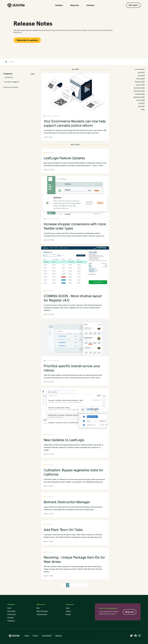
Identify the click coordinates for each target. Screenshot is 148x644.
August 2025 (140, 100)
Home (9, 608)
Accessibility (47, 636)
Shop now (130, 612)
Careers (68, 611)
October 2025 (140, 94)
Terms (27, 636)
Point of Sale (11, 611)
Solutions (59, 5)
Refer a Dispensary (42, 611)
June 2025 (141, 106)
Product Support (42, 614)
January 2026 (140, 85)
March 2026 (141, 79)
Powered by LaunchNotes (11, 87)
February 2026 (140, 82)
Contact (68, 614)
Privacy (36, 636)
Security (58, 636)
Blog (38, 608)
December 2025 (139, 88)
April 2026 (141, 75)
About (68, 608)
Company (90, 5)
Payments (11, 617)
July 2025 (141, 103)
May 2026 (141, 72)
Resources (75, 5)
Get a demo (133, 5)
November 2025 (139, 91)
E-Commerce (12, 614)
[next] (87, 585)
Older (143, 109)
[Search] (19, 62)
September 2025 (139, 97)
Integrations (11, 621)
